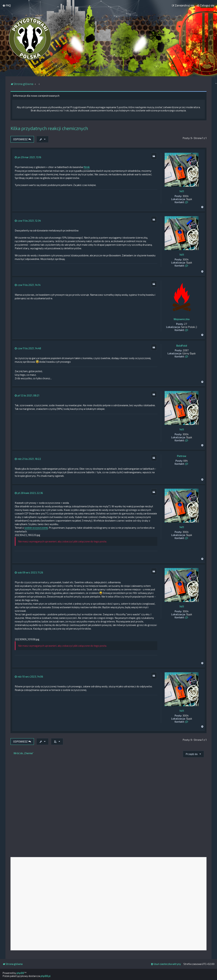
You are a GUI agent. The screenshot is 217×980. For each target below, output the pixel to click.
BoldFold (182, 346)
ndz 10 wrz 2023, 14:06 (29, 677)
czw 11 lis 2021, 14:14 (28, 285)
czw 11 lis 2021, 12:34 (28, 221)
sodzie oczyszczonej (36, 528)
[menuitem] (7, 5)
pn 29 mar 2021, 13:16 (28, 157)
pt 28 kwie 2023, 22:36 (29, 493)
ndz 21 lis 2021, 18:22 (28, 459)
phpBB (20, 973)
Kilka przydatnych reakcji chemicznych (49, 128)
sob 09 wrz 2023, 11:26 (29, 572)
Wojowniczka (182, 319)
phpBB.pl (46, 976)
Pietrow (182, 456)
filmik (87, 167)
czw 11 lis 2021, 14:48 (28, 348)
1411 (182, 191)
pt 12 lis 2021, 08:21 (27, 395)
